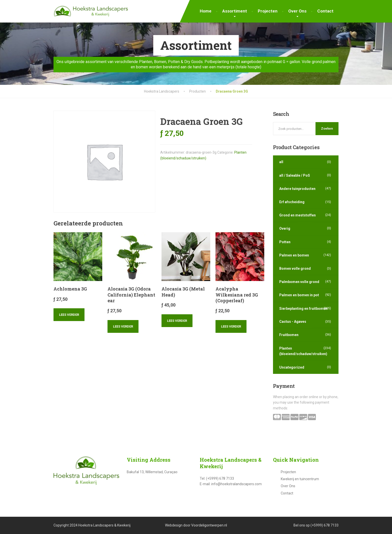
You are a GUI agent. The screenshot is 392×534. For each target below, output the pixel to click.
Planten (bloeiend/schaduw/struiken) (303, 351)
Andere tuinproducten (297, 189)
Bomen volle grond (295, 269)
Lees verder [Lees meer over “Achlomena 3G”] (69, 315)
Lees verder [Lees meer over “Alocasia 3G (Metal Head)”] (177, 321)
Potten (285, 242)
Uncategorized (292, 367)
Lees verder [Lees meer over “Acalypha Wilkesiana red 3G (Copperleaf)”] (231, 326)
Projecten (268, 11)
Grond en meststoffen (297, 215)
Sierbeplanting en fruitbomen (303, 309)
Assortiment (235, 11)
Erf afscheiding (292, 202)
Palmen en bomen (294, 255)
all (281, 162)
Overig (285, 228)
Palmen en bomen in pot (299, 295)
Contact (325, 11)
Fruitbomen (289, 335)
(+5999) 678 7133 (324, 525)
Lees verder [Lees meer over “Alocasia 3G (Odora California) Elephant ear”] (123, 326)
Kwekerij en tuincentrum (300, 479)
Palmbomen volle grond (299, 282)
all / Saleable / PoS (295, 175)
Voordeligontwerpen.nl (209, 525)
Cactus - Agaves (293, 322)
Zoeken (327, 128)
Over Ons (297, 11)
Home (206, 11)
